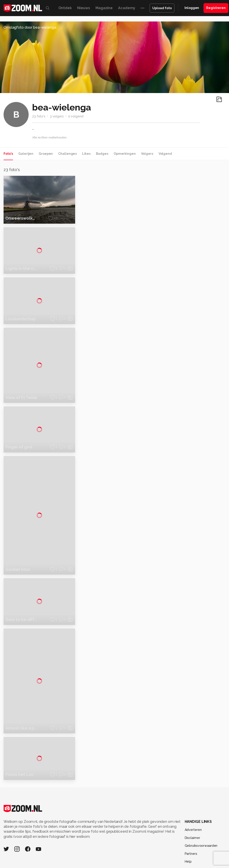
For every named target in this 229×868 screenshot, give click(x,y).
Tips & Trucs (100, 854)
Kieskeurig (22, 854)
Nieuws (84, 8)
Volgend (165, 154)
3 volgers (57, 116)
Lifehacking (172, 854)
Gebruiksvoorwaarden (201, 816)
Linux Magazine (155, 859)
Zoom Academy (95, 859)
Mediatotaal (120, 854)
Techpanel (190, 854)
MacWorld (154, 854)
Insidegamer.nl (44, 859)
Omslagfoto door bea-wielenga (30, 27)
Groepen (46, 154)
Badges (102, 154)
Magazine (104, 8)
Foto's (8, 154)
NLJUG (173, 859)
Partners (191, 824)
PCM (58, 854)
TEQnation (187, 859)
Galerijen (26, 154)
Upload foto (162, 8)
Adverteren (193, 800)
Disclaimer (192, 808)
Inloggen (192, 8)
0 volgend (76, 116)
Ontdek (65, 8)
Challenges (67, 154)
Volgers (147, 154)
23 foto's (39, 116)
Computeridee (42, 854)
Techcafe (138, 854)
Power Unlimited (69, 859)
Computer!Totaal (76, 854)
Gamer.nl (206, 854)
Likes (86, 154)
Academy (127, 8)
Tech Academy (121, 859)
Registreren (216, 8)
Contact (191, 840)
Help (188, 832)
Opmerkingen (125, 154)
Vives (137, 859)
